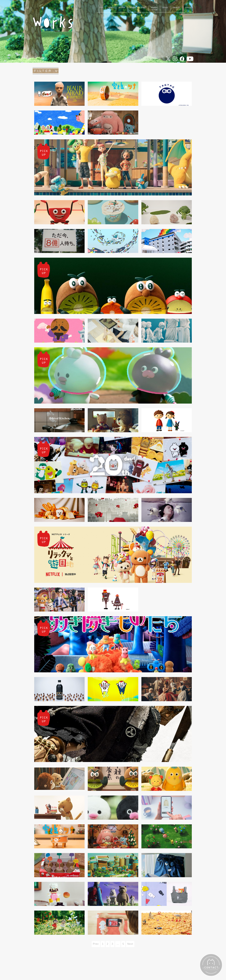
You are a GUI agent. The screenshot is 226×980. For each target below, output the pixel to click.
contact (189, 7)
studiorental (154, 8)
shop (165, 7)
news (111, 7)
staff (144, 7)
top (101, 7)
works (122, 7)
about (133, 7)
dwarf (177, 7)
